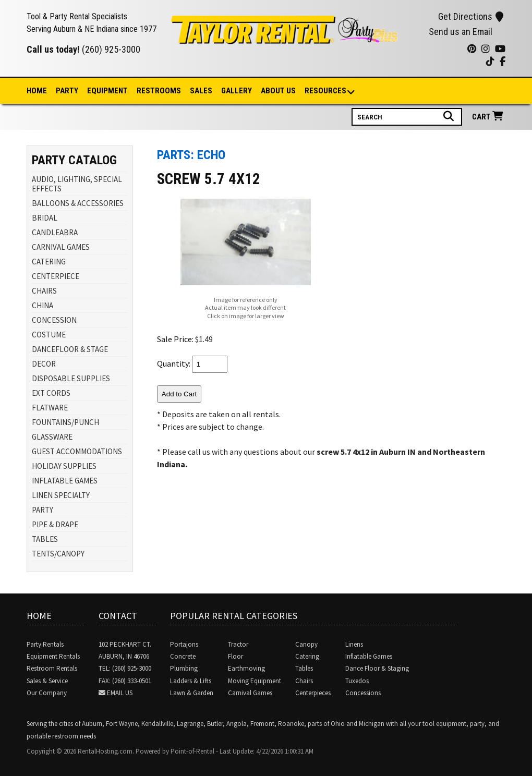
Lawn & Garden (192, 693)
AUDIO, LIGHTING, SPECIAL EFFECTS (77, 184)
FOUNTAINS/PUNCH (65, 422)
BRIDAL (45, 218)
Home (37, 91)
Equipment (107, 91)
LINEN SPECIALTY (61, 495)
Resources (326, 92)
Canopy (306, 644)
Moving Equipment (255, 681)
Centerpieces (313, 693)
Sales (201, 91)
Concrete (183, 656)
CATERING (49, 262)
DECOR (44, 364)
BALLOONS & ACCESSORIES (78, 203)
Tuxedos (357, 681)
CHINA (43, 305)
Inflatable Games (369, 656)
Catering (307, 656)
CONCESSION (54, 320)
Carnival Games (250, 693)
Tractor (238, 644)
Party (67, 91)
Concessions (363, 693)
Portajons (184, 644)
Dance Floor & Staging (377, 668)
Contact (118, 616)
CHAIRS (44, 291)
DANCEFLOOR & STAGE (70, 349)
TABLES (45, 539)
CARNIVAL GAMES (61, 247)
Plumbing (184, 668)
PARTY (43, 510)
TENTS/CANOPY (58, 554)
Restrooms (159, 91)
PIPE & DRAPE (55, 524)
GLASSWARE (52, 437)
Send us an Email (461, 32)
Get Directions (471, 16)
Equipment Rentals (53, 656)
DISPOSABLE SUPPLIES (71, 378)
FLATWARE (50, 408)
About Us (278, 91)
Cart (489, 117)
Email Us (120, 693)
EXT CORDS (51, 393)
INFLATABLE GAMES (65, 481)
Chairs (304, 681)
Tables (304, 668)
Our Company (47, 693)
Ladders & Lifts (191, 681)
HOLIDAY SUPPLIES (64, 466)
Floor (235, 656)
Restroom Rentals (52, 668)
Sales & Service (47, 681)
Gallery (237, 91)
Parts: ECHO (191, 155)
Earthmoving (246, 668)
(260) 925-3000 (111, 49)
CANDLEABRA (55, 232)
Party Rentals (45, 644)
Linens (354, 644)
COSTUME (49, 335)
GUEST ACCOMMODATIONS (77, 451)
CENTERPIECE (56, 276)
